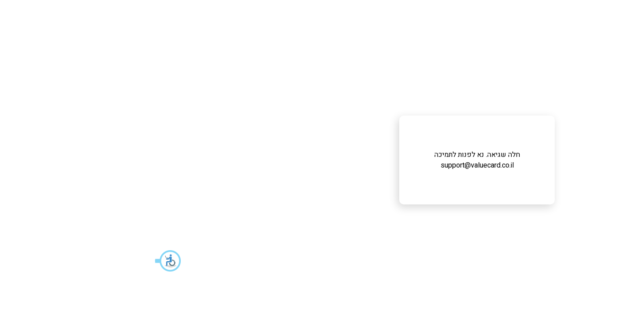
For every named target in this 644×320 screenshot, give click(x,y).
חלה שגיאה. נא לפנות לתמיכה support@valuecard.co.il (322, 160)
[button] (13, 261)
